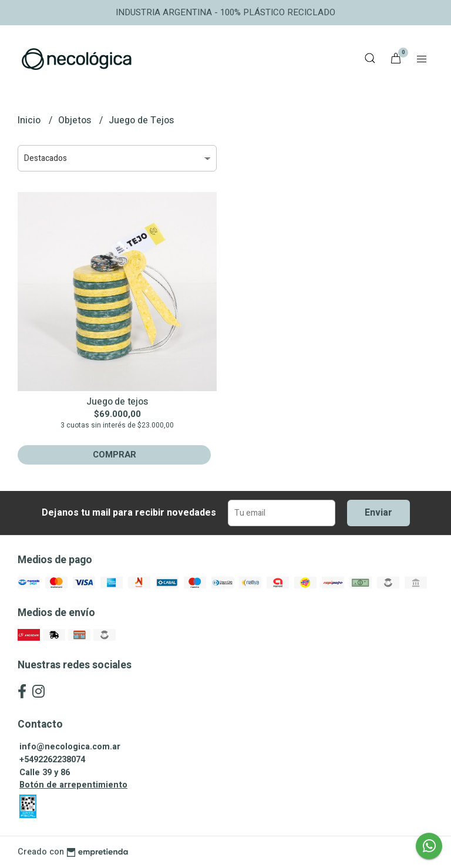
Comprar (115, 455)
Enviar (378, 513)
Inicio (30, 120)
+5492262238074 (52, 760)
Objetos (76, 120)
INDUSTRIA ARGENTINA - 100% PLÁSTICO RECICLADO (225, 12)
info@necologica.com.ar (70, 747)
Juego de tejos (117, 402)
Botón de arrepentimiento (73, 785)
